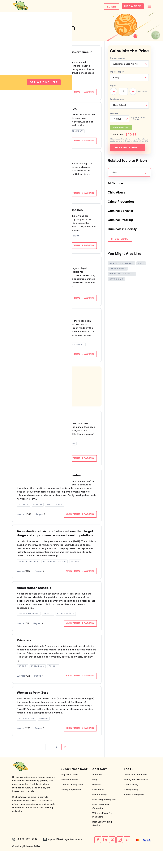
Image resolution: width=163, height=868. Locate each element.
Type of (117, 74)
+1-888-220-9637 (26, 857)
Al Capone (116, 185)
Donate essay (99, 812)
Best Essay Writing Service (102, 841)
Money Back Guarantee (136, 797)
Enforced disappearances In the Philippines (54, 215)
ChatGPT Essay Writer (73, 802)
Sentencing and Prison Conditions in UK (50, 112)
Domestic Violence (121, 265)
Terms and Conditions (135, 792)
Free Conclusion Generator (101, 824)
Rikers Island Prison (34, 425)
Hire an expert (128, 149)
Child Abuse (118, 194)
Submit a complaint (134, 812)
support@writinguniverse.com (63, 857)
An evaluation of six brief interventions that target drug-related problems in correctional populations (55, 545)
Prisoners (25, 657)
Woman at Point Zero (35, 710)
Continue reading (79, 95)
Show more (120, 241)
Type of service (117, 60)
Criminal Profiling (122, 222)
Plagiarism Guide (70, 792)
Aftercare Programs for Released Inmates (53, 484)
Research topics (69, 797)
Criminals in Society (125, 231)
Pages (113, 87)
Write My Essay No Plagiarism (102, 833)
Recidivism (26, 268)
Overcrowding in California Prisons (46, 162)
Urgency (114, 115)
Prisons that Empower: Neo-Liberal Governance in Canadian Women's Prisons (53, 57)
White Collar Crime (122, 275)
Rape (141, 265)
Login (106, 7)
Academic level (117, 101)
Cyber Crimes (118, 270)
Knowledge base (74, 787)
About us (97, 792)
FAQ (95, 797)
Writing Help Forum (71, 807)
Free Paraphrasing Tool (104, 817)
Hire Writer (129, 7)
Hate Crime (116, 281)
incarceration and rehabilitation (44, 322)
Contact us (98, 807)
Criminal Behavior (123, 212)
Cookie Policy (131, 802)
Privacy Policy (131, 807)
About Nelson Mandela (36, 603)
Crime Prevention (122, 203)
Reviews (97, 802)
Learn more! (31, 405)
